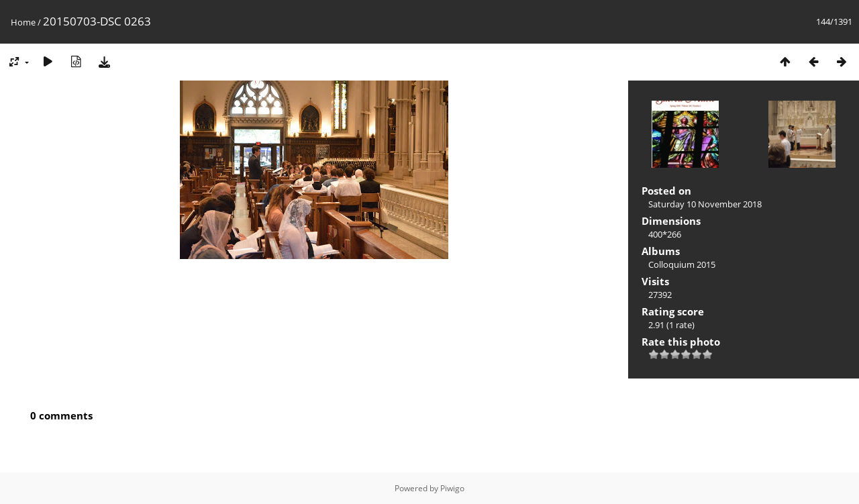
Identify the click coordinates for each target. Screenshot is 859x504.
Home (23, 22)
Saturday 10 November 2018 (705, 204)
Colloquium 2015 (682, 264)
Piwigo (452, 488)
